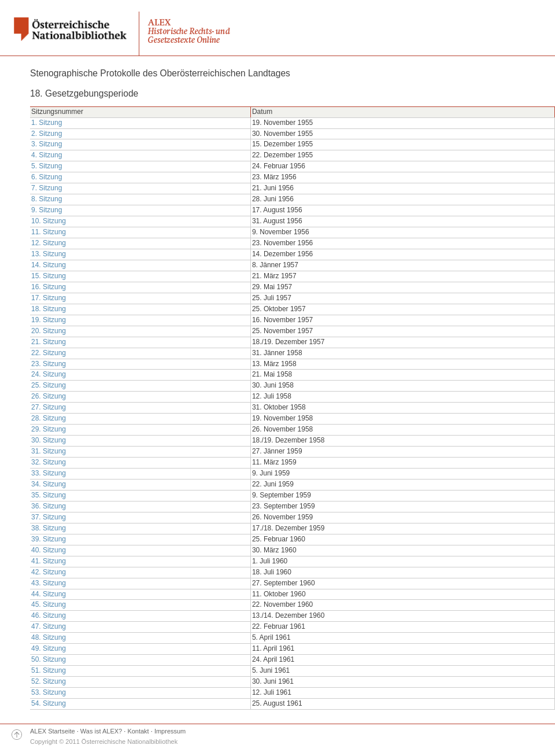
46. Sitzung (49, 615)
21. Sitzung (49, 342)
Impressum (170, 731)
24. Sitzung (49, 374)
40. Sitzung (49, 550)
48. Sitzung (49, 637)
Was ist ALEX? (101, 731)
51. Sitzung (49, 670)
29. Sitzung (49, 429)
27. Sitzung (49, 407)
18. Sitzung (49, 309)
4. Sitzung (47, 155)
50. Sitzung (49, 659)
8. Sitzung (47, 199)
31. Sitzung (49, 451)
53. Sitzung (49, 692)
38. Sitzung (49, 528)
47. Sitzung (49, 626)
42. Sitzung (49, 572)
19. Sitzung (49, 320)
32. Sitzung (49, 462)
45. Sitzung (49, 604)
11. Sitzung (49, 232)
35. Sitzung (49, 495)
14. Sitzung (49, 265)
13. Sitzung (49, 254)
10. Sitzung (49, 221)
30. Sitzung (49, 440)
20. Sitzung (49, 331)
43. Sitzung (49, 583)
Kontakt (138, 731)
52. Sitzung (49, 681)
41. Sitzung (49, 561)
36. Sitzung (49, 506)
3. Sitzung (47, 144)
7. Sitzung (47, 188)
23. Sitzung (49, 364)
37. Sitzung (49, 517)
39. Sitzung (49, 539)
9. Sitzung (47, 210)
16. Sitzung (49, 287)
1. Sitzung (47, 123)
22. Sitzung (49, 353)
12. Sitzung (49, 243)
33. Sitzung (49, 473)
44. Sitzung (49, 594)
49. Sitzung (49, 648)
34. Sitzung (49, 484)
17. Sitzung (49, 298)
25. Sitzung (49, 385)
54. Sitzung (49, 703)
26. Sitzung (49, 396)
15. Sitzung (49, 276)
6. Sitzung (47, 177)
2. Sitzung (47, 134)
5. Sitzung (47, 166)
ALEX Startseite (53, 731)
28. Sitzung (49, 418)
